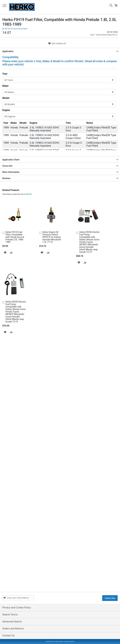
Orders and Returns (13, 629)
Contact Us (9, 636)
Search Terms (10, 615)
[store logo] (22, 7)
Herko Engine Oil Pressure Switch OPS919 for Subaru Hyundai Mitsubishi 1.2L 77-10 (52, 346)
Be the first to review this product (15, 137)
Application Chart (11, 268)
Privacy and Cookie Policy (17, 608)
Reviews (6, 287)
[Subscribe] (110, 598)
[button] (5, 361)
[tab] (60, 160)
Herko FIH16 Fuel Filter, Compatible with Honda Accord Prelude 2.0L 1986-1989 (15, 346)
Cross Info (7, 275)
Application (8, 160)
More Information (11, 281)
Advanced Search (12, 622)
